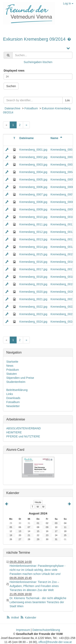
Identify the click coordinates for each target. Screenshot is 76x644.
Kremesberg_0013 (62, 239)
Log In (68, 3)
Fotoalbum (31, 108)
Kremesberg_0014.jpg (33, 247)
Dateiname (27, 138)
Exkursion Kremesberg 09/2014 (35, 39)
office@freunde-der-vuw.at (55, 642)
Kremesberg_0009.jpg (33, 209)
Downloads (13, 398)
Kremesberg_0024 (62, 322)
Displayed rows (14, 71)
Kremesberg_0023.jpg (33, 314)
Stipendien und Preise (20, 378)
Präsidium (13, 370)
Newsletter (13, 406)
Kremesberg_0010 (62, 217)
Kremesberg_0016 (62, 262)
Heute (38, 502)
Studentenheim (16, 382)
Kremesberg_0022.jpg (33, 307)
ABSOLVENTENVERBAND (24, 428)
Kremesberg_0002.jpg (33, 157)
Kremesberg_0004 (62, 172)
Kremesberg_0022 (62, 307)
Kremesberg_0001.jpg (33, 150)
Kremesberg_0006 (62, 187)
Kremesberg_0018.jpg (33, 277)
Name (57, 138)
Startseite (12, 362)
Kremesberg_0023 (62, 314)
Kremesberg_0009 (62, 209)
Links (10, 394)
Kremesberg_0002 (62, 157)
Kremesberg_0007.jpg (33, 194)
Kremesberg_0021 (62, 299)
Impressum (23, 630)
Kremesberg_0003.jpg (33, 165)
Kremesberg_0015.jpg (33, 254)
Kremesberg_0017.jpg (33, 269)
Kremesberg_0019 (62, 284)
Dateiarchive (13, 108)
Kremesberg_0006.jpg (33, 187)
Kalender (28, 618)
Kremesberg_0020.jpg (33, 292)
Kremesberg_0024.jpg (33, 322)
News (10, 366)
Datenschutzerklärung (46, 630)
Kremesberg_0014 (62, 247)
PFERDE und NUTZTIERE (23, 436)
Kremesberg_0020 (62, 292)
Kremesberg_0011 (62, 224)
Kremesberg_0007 (62, 194)
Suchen (11, 86)
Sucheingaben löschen (38, 62)
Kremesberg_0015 (62, 254)
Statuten (12, 374)
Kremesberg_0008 (62, 202)
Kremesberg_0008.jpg (33, 202)
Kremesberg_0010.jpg (33, 217)
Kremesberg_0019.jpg (33, 284)
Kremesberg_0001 (62, 150)
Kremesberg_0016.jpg (33, 262)
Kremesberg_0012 (62, 232)
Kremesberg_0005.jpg (33, 179)
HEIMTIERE (14, 432)
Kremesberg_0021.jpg (33, 299)
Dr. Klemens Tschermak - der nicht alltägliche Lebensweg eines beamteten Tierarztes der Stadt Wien (38, 602)
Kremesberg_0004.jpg (33, 172)
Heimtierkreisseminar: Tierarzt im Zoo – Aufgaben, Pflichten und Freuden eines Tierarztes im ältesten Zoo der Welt (34, 586)
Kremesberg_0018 (62, 277)
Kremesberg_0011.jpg (33, 224)
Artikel (13, 618)
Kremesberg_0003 (62, 165)
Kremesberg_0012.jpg (33, 232)
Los (67, 100)
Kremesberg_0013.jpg (33, 239)
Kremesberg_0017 (62, 269)
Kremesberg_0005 (62, 179)
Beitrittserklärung (17, 390)
